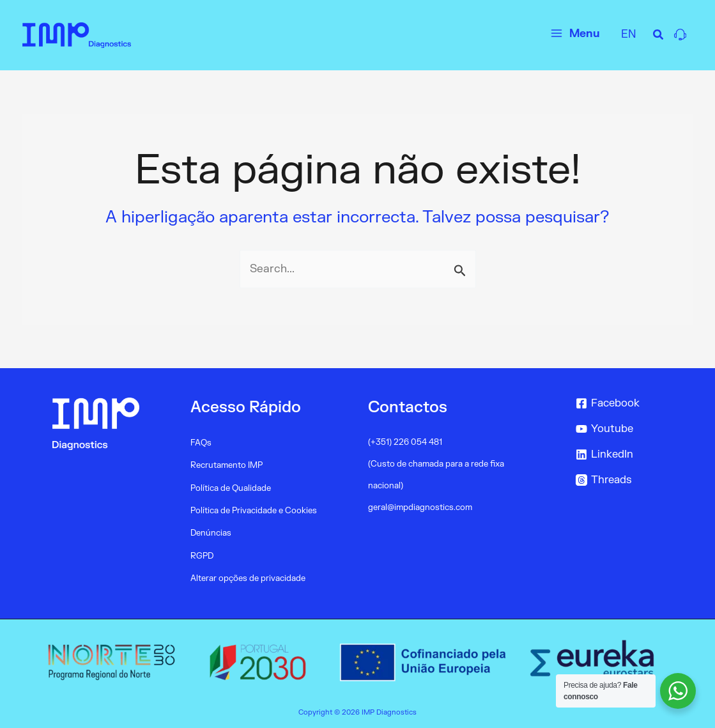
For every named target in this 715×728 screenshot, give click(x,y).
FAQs (201, 443)
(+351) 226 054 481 (405, 442)
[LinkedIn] (632, 455)
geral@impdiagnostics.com (420, 507)
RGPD (202, 555)
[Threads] (632, 481)
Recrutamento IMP (227, 465)
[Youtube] (632, 430)
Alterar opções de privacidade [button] (248, 577)
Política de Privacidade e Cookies (254, 510)
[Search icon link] (659, 37)
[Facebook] (632, 404)
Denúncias (211, 532)
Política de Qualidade (231, 488)
